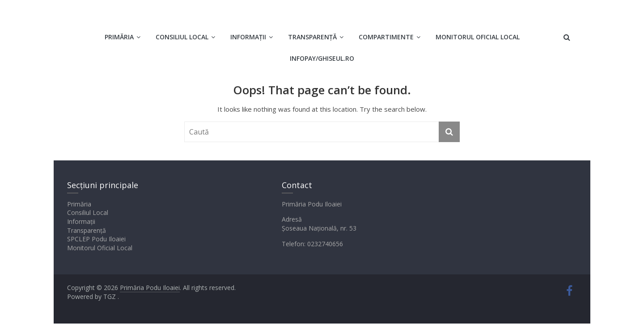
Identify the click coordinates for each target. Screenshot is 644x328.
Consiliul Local (182, 37)
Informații (248, 37)
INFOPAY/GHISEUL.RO (322, 58)
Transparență (312, 37)
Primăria (119, 37)
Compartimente (386, 37)
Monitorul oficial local (478, 37)
